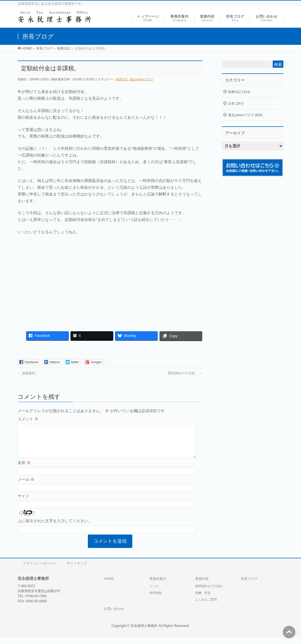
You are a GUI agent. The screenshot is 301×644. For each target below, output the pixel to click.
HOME (109, 585)
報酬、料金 (203, 599)
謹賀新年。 (28, 373)
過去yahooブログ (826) (245, 115)
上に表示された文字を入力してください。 (55, 528)
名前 (24, 469)
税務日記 (122, 79)
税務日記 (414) (239, 92)
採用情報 (156, 599)
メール (26, 486)
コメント (28, 419)
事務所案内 (158, 585)
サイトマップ (77, 570)
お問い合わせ (114, 615)
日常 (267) (236, 104)
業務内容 (202, 585)
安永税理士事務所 (144, 633)
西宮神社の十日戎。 (185, 373)
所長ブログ (249, 585)
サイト (23, 503)
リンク (154, 593)
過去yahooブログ (142, 79)
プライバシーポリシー (39, 570)
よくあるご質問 (206, 606)
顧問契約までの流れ (209, 593)
